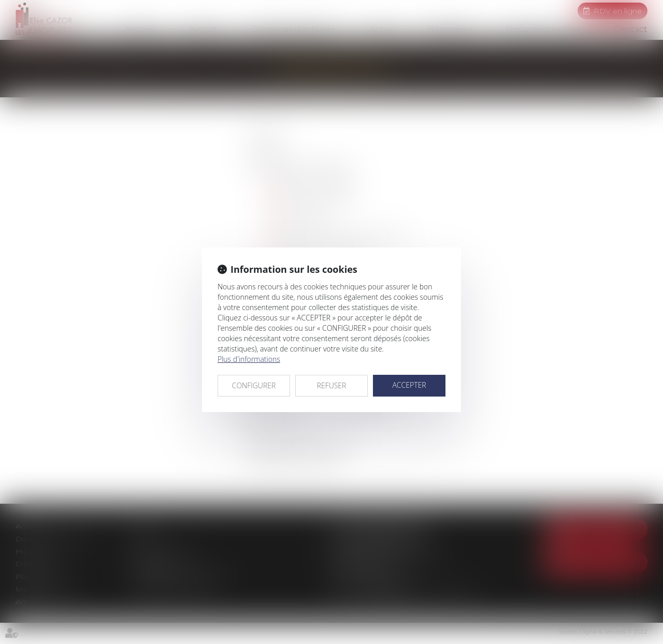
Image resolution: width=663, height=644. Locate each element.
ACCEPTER (409, 385)
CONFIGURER (254, 385)
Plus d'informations (249, 359)
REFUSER (332, 385)
